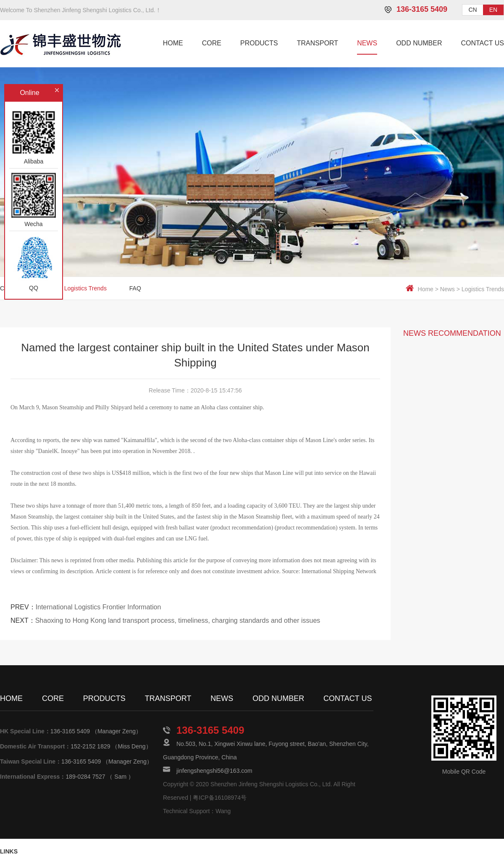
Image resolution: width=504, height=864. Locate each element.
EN (493, 10)
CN (472, 10)
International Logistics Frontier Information (98, 607)
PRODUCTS (259, 43)
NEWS (367, 43)
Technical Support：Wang (197, 811)
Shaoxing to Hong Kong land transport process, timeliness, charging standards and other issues (178, 620)
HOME (173, 43)
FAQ (135, 288)
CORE (212, 43)
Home (426, 289)
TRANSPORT (318, 43)
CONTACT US (482, 43)
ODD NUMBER (419, 43)
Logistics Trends (483, 289)
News (448, 289)
